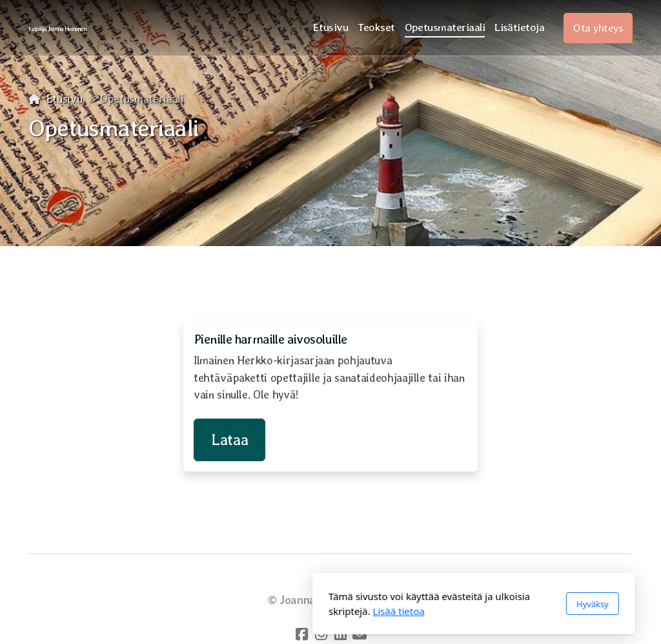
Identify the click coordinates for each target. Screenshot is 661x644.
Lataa (229, 440)
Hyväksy (449, 604)
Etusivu (65, 99)
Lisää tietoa (256, 611)
